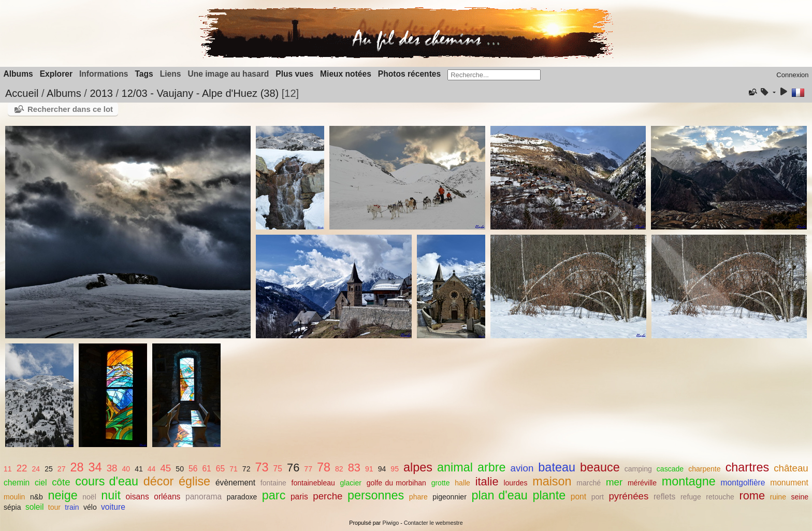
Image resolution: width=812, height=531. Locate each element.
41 (139, 469)
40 (126, 469)
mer (614, 482)
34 (95, 467)
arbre (492, 467)
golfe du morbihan (396, 483)
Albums (18, 74)
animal (455, 467)
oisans (137, 497)
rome (752, 496)
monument (789, 483)
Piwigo (390, 523)
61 (206, 469)
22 (22, 468)
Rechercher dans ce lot (70, 109)
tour (54, 507)
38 (112, 468)
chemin (17, 483)
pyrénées (628, 496)
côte (61, 482)
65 (220, 469)
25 (49, 469)
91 (369, 469)
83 (354, 468)
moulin (14, 497)
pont (578, 497)
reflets (664, 497)
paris (299, 497)
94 (382, 469)
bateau (557, 467)
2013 (101, 93)
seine (800, 497)
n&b (37, 497)
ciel (41, 483)
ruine (778, 497)
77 (308, 469)
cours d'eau (107, 481)
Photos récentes (409, 74)
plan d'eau (499, 495)
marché (589, 483)
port (598, 497)
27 (62, 469)
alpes (418, 467)
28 (77, 467)
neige (62, 495)
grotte (441, 483)
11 (8, 469)
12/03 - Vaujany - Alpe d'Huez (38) (200, 93)
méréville (642, 483)
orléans (167, 497)
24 (36, 469)
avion (522, 468)
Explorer (56, 74)
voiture (113, 507)
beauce (600, 467)
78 (324, 467)
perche (328, 496)
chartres (748, 467)
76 (293, 468)
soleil (35, 507)
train (72, 507)
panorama (204, 497)
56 (193, 469)
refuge (691, 497)
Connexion (792, 75)
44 (152, 469)
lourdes (515, 483)
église (194, 481)
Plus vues (294, 74)
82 (339, 469)
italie (487, 482)
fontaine (273, 483)
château (791, 468)
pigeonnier (450, 497)
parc (274, 495)
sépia (12, 507)
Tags (144, 74)
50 (180, 469)
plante (549, 495)
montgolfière (743, 483)
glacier (351, 483)
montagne (689, 481)
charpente (704, 469)
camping (638, 469)
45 (165, 468)
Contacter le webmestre (433, 523)
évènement (235, 483)
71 (234, 469)
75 (278, 469)
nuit (111, 495)
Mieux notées (346, 74)
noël (89, 497)
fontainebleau (313, 483)
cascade (670, 469)
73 (262, 467)
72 (247, 469)
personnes (376, 495)
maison (552, 481)
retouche (720, 497)
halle (462, 483)
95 (395, 469)
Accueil (22, 93)
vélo (90, 507)
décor (159, 481)
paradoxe (242, 497)
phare (418, 497)
